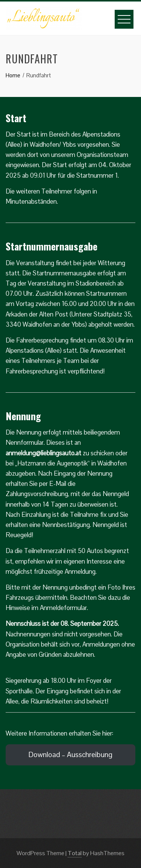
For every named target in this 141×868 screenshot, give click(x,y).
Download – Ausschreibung (70, 755)
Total (75, 853)
